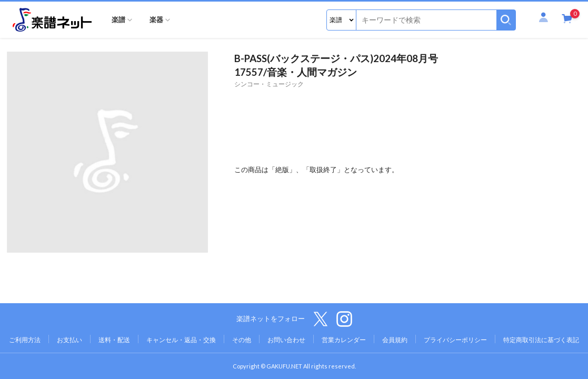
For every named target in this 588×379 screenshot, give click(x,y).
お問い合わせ (286, 340)
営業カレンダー (344, 340)
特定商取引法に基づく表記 (541, 340)
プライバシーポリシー (455, 340)
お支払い (69, 340)
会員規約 (395, 340)
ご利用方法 (25, 340)
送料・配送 (114, 340)
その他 (242, 340)
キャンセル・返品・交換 (181, 340)
